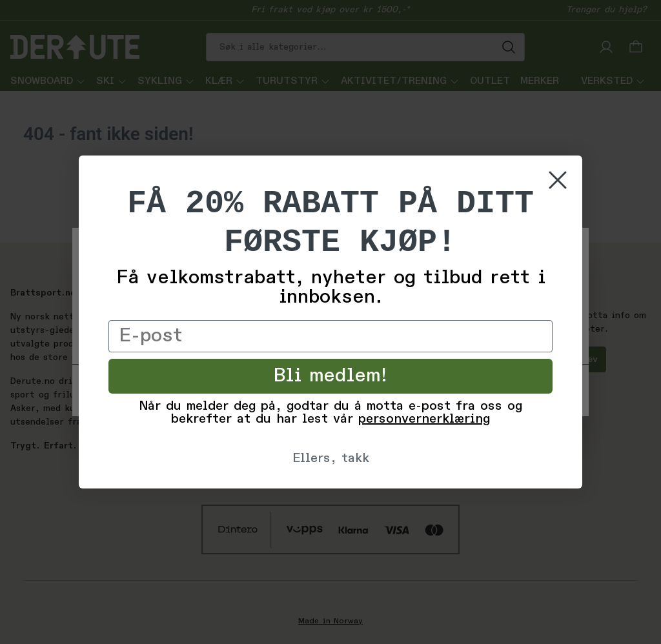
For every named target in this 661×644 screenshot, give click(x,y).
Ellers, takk (331, 459)
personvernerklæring (424, 419)
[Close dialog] (558, 180)
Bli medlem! (331, 376)
